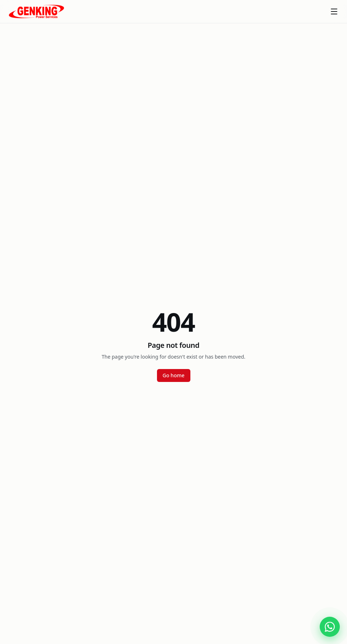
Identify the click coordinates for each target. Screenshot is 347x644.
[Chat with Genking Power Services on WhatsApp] (330, 627)
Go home (174, 375)
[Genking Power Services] (36, 11)
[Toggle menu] (334, 11)
